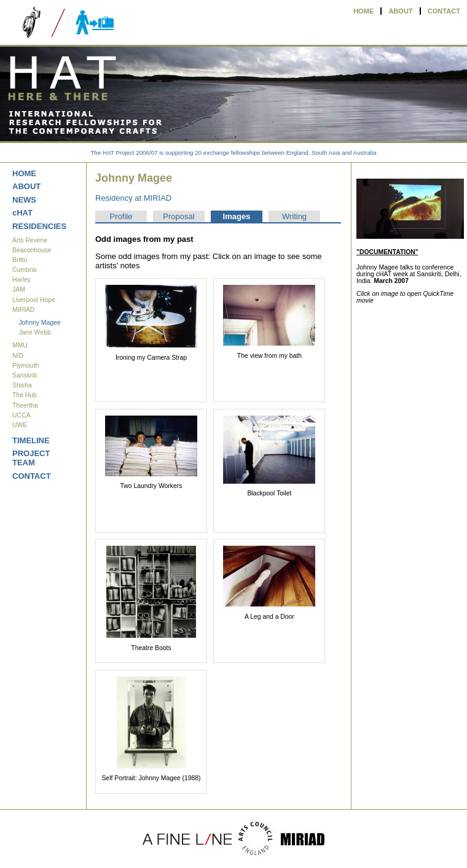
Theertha (25, 405)
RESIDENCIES (39, 226)
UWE (20, 425)
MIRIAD (23, 310)
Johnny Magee (39, 323)
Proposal (179, 216)
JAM (19, 289)
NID (18, 356)
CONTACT (444, 11)
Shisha (22, 385)
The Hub (25, 395)
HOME (363, 11)
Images (237, 216)
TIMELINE (31, 440)
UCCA (21, 415)
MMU (20, 345)
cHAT (22, 213)
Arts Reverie (30, 240)
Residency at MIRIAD (133, 198)
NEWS (24, 200)
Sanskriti (25, 375)
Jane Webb (34, 332)
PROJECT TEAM (31, 458)
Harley (22, 280)
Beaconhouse (32, 250)
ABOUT (400, 11)
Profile (121, 216)
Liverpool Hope (34, 300)
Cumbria (24, 270)
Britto (20, 260)
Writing (294, 216)
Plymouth (26, 366)
